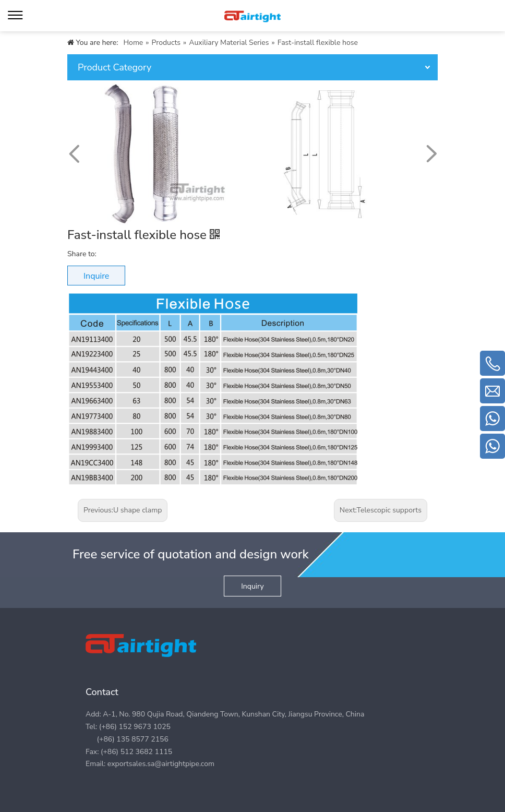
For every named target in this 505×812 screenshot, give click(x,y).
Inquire (96, 276)
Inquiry (252, 586)
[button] (431, 154)
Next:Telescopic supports (381, 510)
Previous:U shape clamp (123, 510)
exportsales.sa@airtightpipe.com (161, 764)
